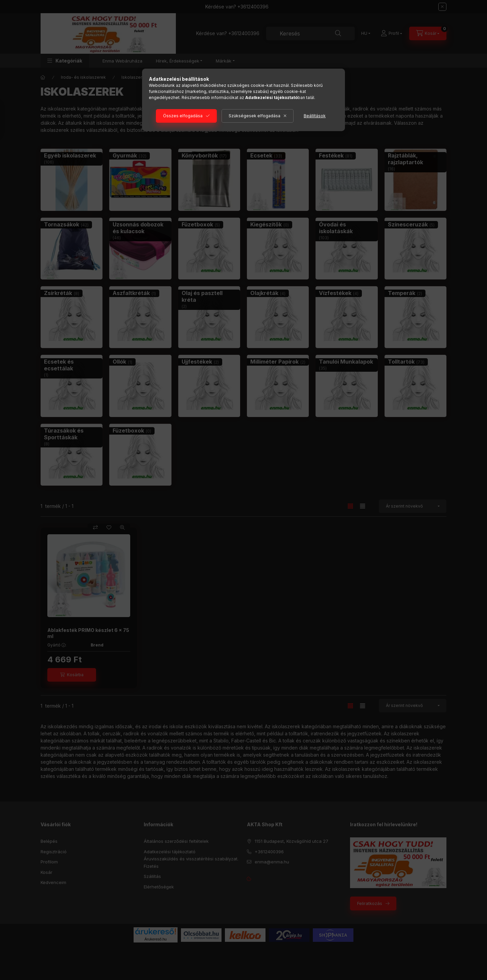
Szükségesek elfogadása (254, 116)
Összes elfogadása (183, 116)
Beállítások (315, 116)
